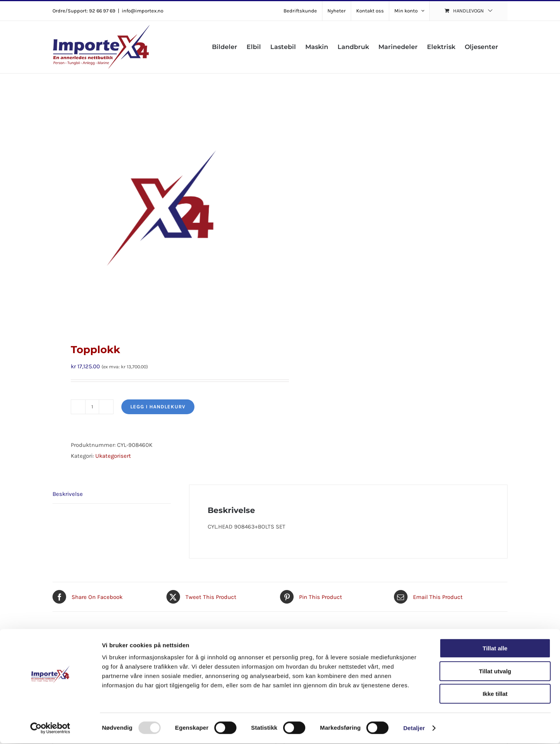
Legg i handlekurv (158, 407)
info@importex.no (143, 11)
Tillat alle (495, 649)
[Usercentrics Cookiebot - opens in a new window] (50, 729)
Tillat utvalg (495, 672)
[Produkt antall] (92, 407)
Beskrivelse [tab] (68, 494)
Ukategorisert (113, 456)
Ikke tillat (495, 694)
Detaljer (414, 729)
